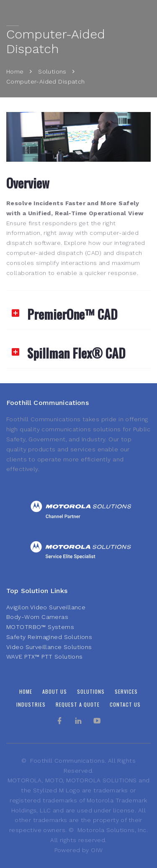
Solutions (52, 71)
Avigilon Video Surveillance (46, 607)
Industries (31, 704)
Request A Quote (78, 704)
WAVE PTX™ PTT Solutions (45, 657)
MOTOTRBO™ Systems (40, 627)
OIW (97, 850)
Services (126, 691)
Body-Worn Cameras (37, 617)
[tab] (78, 310)
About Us (55, 691)
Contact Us (125, 704)
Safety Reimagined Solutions (49, 637)
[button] (78, 310)
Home (15, 71)
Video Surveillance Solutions (49, 647)
